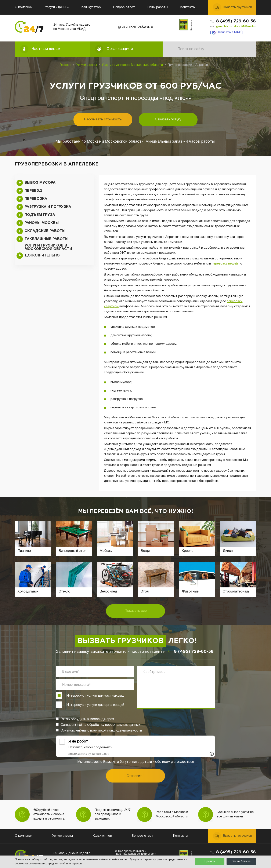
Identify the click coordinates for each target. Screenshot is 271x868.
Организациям (120, 49)
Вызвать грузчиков (237, 7)
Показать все (136, 611)
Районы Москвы (42, 223)
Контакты (188, 7)
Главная (65, 65)
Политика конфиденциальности (136, 854)
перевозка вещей (225, 264)
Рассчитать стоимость (103, 120)
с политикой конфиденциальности (115, 731)
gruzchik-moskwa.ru (135, 27)
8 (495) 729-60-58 (236, 21)
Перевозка (36, 199)
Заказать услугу (168, 120)
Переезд (33, 191)
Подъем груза (40, 215)
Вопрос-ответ (124, 7)
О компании (24, 7)
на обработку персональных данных (111, 725)
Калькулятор (91, 7)
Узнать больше (241, 861)
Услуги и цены (57, 7)
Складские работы (45, 231)
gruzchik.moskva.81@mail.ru (236, 26)
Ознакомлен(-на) (101, 731)
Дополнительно (42, 256)
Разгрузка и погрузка (48, 207)
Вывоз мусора (40, 183)
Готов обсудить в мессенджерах (87, 719)
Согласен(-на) (100, 725)
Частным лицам (46, 49)
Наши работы (158, 7)
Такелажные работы (46, 239)
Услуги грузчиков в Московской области (132, 65)
